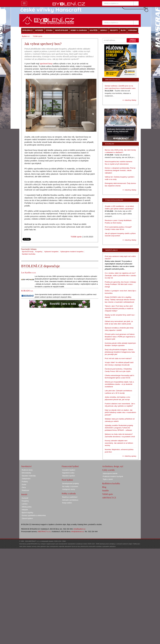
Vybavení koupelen (51, 252)
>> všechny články (129, 100)
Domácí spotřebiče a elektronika (34, 515)
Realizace (25, 490)
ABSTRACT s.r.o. (44, 532)
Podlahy (25, 482)
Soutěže (106, 491)
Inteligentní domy (69, 489)
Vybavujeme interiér (110, 473)
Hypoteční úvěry (68, 473)
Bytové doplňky (27, 513)
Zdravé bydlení (27, 518)
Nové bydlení (67, 480)
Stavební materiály (29, 476)
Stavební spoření (68, 476)
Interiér (24, 494)
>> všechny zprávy (129, 456)
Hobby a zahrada (69, 494)
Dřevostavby (26, 473)
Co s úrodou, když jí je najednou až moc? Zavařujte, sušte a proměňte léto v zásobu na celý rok (120, 275)
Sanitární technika (29, 254)
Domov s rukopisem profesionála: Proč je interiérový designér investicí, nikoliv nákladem (120, 170)
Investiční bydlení (69, 470)
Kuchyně (25, 498)
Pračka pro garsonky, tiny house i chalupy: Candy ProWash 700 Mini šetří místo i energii (121, 284)
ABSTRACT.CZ (109, 498)
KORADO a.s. (27, 291)
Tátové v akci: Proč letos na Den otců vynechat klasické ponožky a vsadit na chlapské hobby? (119, 308)
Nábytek (25, 510)
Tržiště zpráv (76, 237)
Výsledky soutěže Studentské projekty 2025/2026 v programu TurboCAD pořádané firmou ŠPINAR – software (119, 428)
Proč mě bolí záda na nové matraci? (118, 358)
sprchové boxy (46, 64)
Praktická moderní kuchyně (113, 476)
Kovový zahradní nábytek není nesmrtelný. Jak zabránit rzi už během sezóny (119, 443)
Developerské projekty (71, 483)
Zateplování (26, 479)
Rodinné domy (27, 470)
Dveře (24, 485)
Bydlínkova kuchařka (111, 483)
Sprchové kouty (28, 252)
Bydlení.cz (26, 36)
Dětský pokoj (26, 507)
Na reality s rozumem (70, 486)
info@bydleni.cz (79, 529)
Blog (104, 487)
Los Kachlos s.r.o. (29, 273)
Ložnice (25, 504)
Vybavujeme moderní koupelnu (72, 252)
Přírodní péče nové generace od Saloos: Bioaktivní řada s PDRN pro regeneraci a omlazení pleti (120, 337)
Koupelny (39, 252)
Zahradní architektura (70, 500)
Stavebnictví (26, 466)
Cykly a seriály (108, 470)
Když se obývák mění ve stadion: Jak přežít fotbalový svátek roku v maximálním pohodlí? (120, 412)
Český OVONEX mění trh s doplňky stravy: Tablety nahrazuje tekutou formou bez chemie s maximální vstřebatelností (120, 300)
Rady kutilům (67, 503)
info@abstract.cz (77, 532)
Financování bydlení (70, 466)
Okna (24, 487)
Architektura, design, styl (113, 466)
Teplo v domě (108, 479)
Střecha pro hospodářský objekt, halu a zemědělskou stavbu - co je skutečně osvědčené (119, 384)
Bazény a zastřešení (70, 497)
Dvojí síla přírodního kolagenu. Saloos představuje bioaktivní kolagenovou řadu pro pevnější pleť (120, 352)
